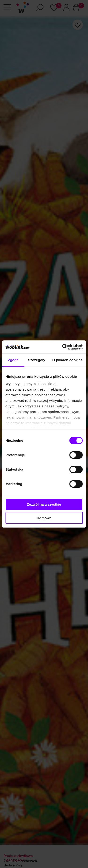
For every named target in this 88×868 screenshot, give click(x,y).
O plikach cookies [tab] (67, 360)
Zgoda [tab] (13, 360)
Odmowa (44, 518)
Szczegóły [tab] (36, 360)
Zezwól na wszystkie (44, 504)
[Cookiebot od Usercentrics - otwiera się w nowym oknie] (63, 347)
